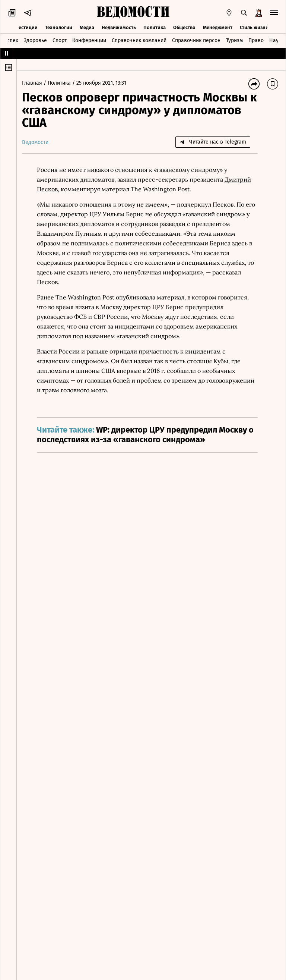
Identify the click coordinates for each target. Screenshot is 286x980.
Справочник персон (196, 40)
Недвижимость (119, 27)
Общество (184, 27)
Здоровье (35, 40)
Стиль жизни (254, 27)
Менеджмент (218, 27)
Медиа (87, 27)
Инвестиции (24, 27)
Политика (155, 27)
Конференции (89, 40)
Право (256, 40)
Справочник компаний (139, 40)
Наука (277, 40)
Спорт (60, 40)
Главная (35, 83)
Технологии (59, 27)
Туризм (234, 40)
